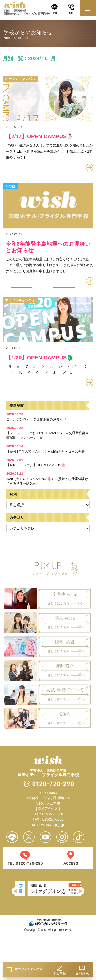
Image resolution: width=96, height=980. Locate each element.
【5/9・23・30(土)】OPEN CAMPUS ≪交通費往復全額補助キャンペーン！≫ (47, 460)
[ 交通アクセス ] (48, 836)
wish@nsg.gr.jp (53, 852)
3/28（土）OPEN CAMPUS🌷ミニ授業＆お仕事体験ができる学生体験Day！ (47, 506)
